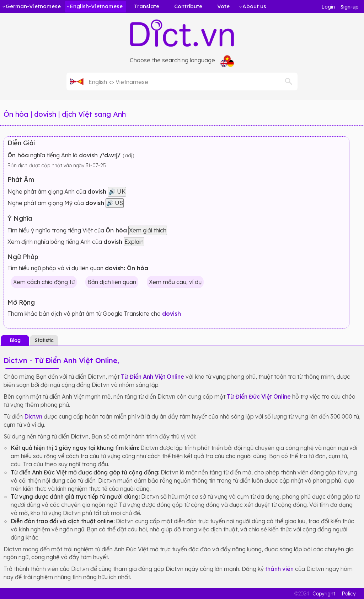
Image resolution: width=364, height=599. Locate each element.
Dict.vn (33, 416)
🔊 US (115, 203)
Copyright (324, 594)
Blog (15, 340)
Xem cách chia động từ (44, 282)
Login (328, 7)
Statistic (44, 340)
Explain (134, 242)
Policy (349, 594)
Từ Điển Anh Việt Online (152, 377)
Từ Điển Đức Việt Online (259, 396)
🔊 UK (117, 191)
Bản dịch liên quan (112, 282)
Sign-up (350, 7)
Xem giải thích (148, 230)
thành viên (279, 569)
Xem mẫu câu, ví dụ (175, 282)
